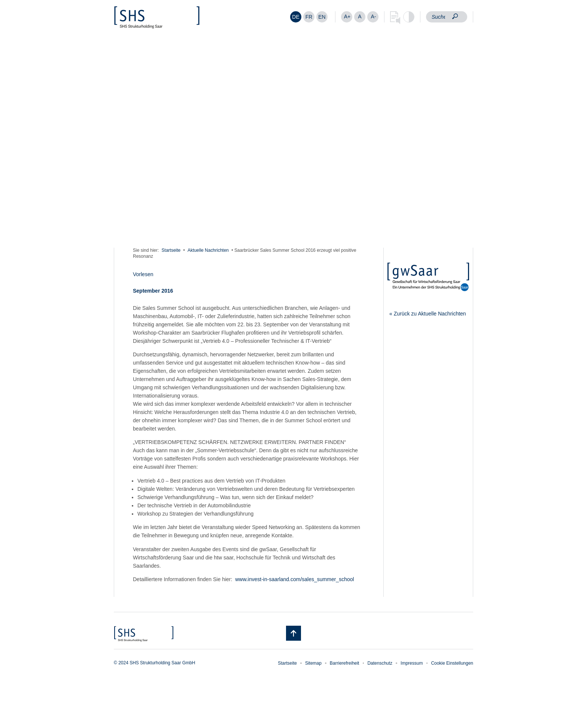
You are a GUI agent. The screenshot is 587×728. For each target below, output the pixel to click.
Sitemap (313, 663)
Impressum (412, 663)
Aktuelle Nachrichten (208, 250)
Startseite (171, 250)
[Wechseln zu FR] (309, 17)
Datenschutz (380, 663)
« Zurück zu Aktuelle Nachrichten (428, 314)
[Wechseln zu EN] (322, 17)
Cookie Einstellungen (452, 663)
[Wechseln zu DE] (296, 17)
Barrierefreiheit (345, 663)
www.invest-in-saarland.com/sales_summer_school (294, 579)
